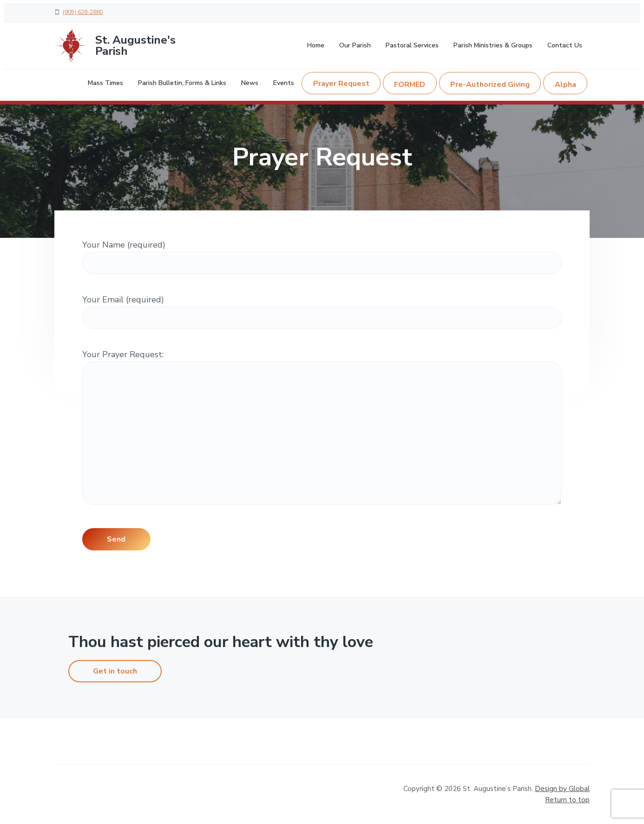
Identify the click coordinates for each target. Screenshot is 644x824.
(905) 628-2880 (83, 12)
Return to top (567, 800)
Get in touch (115, 671)
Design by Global (562, 789)
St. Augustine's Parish (135, 46)
